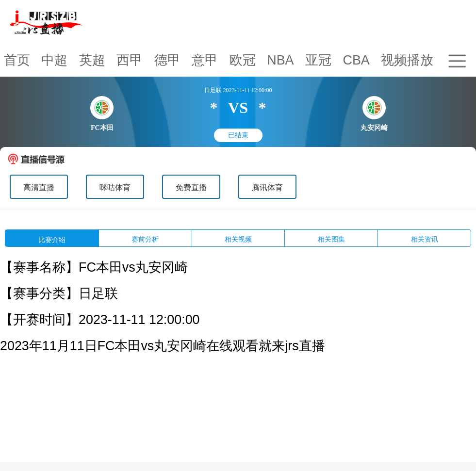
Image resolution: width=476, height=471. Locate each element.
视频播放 (407, 60)
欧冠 (243, 60)
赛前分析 (145, 239)
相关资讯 (425, 239)
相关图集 (331, 239)
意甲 (205, 60)
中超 (54, 60)
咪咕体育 (115, 187)
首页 (17, 60)
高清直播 (39, 187)
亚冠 (318, 60)
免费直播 (191, 187)
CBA (356, 60)
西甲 (130, 60)
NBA (280, 60)
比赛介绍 (52, 240)
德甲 (167, 60)
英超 (92, 60)
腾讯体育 (267, 187)
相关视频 (238, 239)
